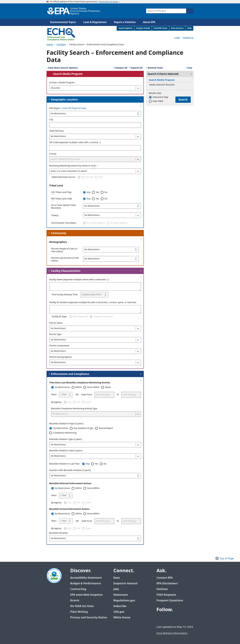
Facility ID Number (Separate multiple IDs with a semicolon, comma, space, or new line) (93, 303)
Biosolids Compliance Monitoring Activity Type (74, 409)
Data (117, 578)
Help (189, 68)
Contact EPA (164, 578)
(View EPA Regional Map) (74, 108)
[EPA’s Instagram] (182, 618)
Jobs (116, 589)
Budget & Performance (86, 583)
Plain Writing (79, 612)
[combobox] (51, 88)
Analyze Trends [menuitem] (143, 28)
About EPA (149, 22)
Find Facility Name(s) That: (65, 295)
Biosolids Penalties (59, 533)
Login (177, 38)
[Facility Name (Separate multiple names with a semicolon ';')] (95, 286)
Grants (75, 601)
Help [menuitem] (189, 28)
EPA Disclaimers (167, 583)
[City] (95, 125)
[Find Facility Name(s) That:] (94, 295)
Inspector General (126, 583)
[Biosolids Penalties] (95, 538)
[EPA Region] (95, 114)
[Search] (190, 11)
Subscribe (120, 606)
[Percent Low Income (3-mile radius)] (111, 259)
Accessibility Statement (86, 578)
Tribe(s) (55, 216)
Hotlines (162, 589)
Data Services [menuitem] (177, 28)
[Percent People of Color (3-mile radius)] (111, 250)
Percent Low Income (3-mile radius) (65, 259)
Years (54, 395)
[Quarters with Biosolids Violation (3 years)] (95, 476)
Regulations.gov (126, 601)
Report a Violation (125, 22)
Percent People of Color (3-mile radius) (64, 250)
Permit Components (59, 346)
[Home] (74, 11)
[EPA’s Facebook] (159, 618)
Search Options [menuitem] (125, 28)
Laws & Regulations (95, 22)
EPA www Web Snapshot (86, 595)
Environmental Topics (63, 22)
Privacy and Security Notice (89, 618)
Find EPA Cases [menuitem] (161, 28)
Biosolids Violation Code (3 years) (66, 451)
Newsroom (121, 595)
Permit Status (56, 323)
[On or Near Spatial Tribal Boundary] (112, 206)
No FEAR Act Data (82, 606)
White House (124, 618)
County (53, 154)
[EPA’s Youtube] (174, 618)
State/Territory (56, 131)
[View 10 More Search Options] (62, 68)
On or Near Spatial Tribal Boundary (63, 207)
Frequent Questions (170, 601)
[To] (131, 395)
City (51, 120)
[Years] (66, 395)
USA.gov (121, 612)
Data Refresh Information (172, 633)
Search (183, 100)
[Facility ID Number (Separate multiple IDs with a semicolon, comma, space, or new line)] (95, 309)
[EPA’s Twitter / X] (167, 618)
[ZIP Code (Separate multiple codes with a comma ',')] (95, 148)
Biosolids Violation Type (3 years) (66, 439)
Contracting (78, 589)
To (118, 395)
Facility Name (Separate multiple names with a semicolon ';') (79, 280)
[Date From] (104, 395)
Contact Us (188, 38)
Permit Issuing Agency (60, 357)
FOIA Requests (166, 595)
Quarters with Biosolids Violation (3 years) (70, 470)
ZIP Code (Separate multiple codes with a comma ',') (75, 143)
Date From (87, 395)
